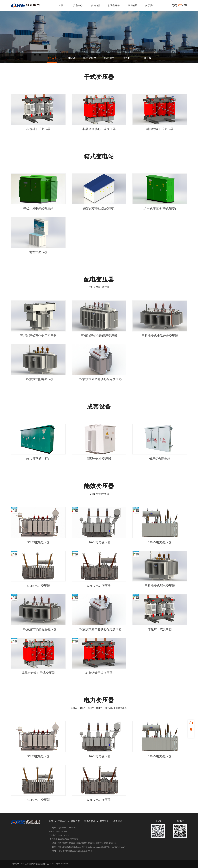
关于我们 (150, 5)
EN (185, 5)
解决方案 (96, 5)
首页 (61, 5)
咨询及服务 (114, 5)
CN (180, 5)
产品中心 (78, 5)
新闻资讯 (133, 5)
